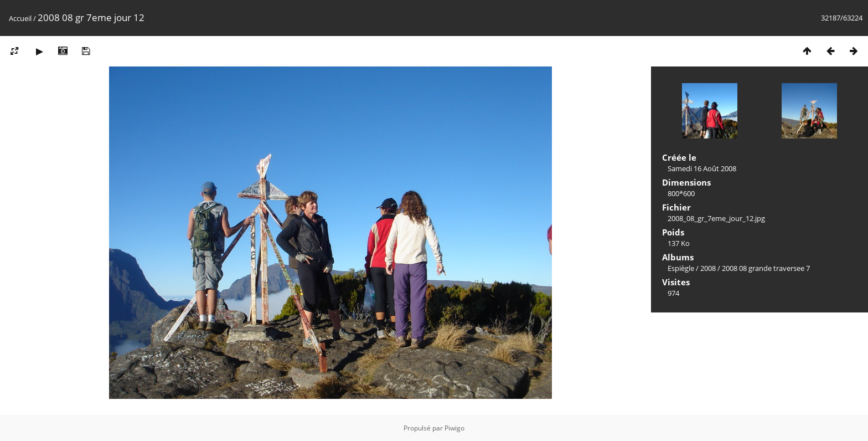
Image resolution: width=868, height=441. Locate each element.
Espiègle (681, 268)
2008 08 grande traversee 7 (766, 268)
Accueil (20, 18)
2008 (708, 268)
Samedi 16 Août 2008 (702, 168)
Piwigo (454, 428)
